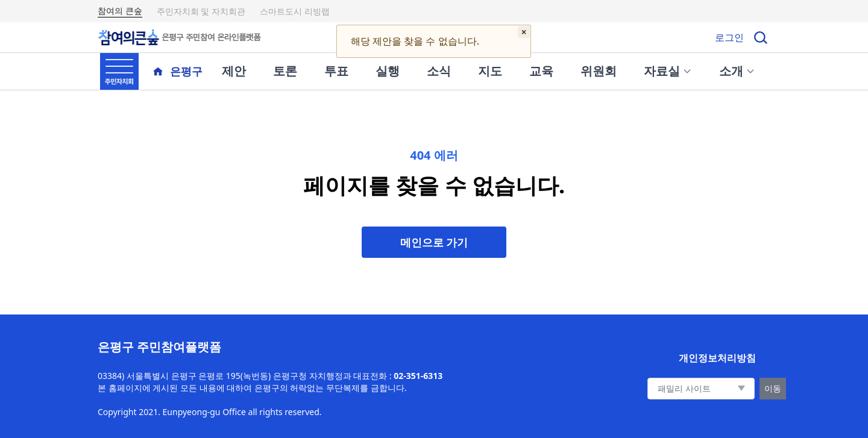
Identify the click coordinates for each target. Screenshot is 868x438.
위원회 (599, 71)
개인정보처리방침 (717, 358)
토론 (285, 71)
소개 (737, 71)
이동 (773, 388)
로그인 (729, 37)
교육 (541, 71)
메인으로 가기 (434, 242)
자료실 (668, 71)
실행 (388, 71)
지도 (490, 71)
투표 (336, 71)
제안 (234, 71)
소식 (439, 71)
